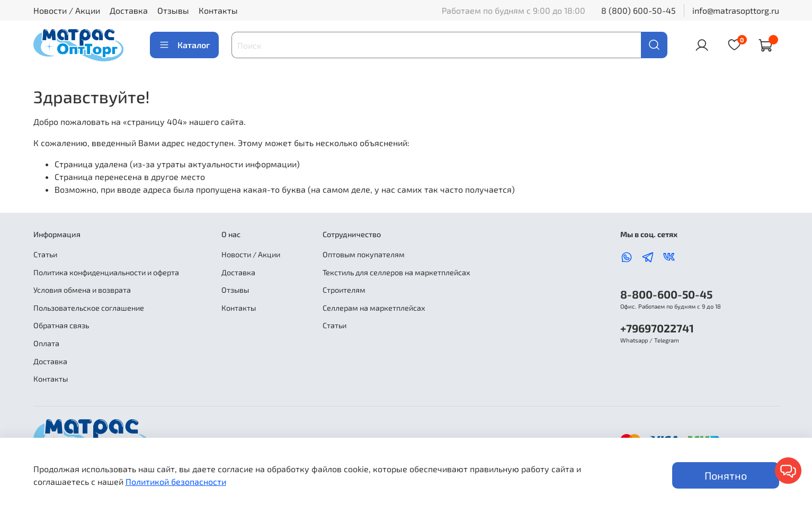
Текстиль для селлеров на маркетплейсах (396, 272)
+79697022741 (657, 328)
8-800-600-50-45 (666, 294)
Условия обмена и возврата (82, 290)
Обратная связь (61, 325)
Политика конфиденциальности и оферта (106, 272)
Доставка (129, 10)
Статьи (45, 254)
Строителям (344, 290)
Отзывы (173, 10)
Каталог (184, 45)
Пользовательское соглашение (89, 308)
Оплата (46, 343)
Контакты (218, 10)
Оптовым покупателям (364, 254)
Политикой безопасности (176, 481)
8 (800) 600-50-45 (639, 10)
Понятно (726, 475)
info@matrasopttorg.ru (736, 10)
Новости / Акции (67, 10)
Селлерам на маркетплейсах (374, 308)
